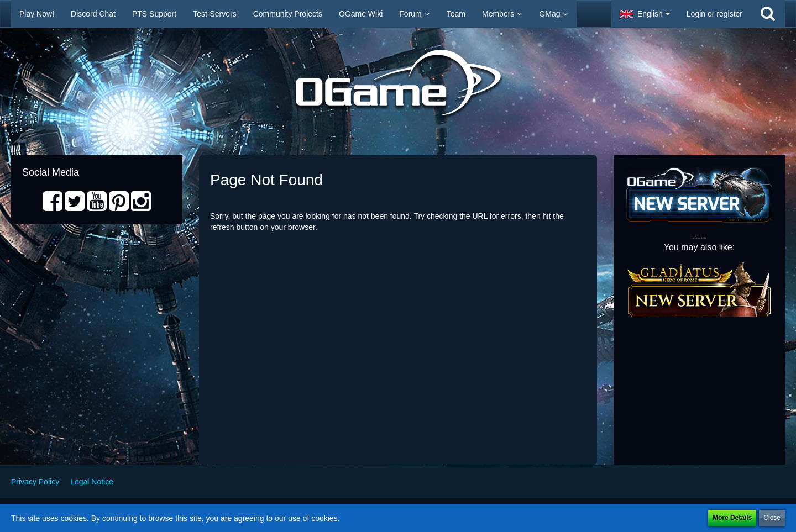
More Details (732, 518)
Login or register (714, 14)
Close (772, 518)
